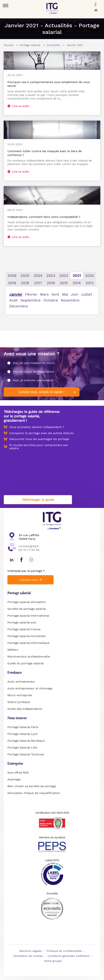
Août (13, 300)
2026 (12, 276)
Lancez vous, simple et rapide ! (42, 392)
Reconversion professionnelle (29, 656)
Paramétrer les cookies (28, 956)
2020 (90, 276)
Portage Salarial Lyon (23, 734)
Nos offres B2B (18, 773)
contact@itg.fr (29, 546)
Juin (74, 294)
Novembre (70, 300)
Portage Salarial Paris (23, 727)
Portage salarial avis (22, 622)
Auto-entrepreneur (21, 682)
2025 (25, 276)
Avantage (14, 779)
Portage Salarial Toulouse (26, 754)
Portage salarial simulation (27, 602)
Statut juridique (19, 702)
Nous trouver (17, 718)
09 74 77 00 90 (29, 550)
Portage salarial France (24, 629)
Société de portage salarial (27, 609)
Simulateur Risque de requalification (34, 793)
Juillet (86, 294)
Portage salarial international (28, 616)
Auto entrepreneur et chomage (30, 688)
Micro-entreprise (20, 695)
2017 (38, 283)
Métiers (13, 650)
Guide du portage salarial (26, 663)
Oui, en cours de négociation (34, 372)
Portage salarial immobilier (27, 636)
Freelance (15, 672)
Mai (65, 294)
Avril (55, 294)
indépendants (32, 709)
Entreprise (15, 763)
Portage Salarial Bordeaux (26, 741)
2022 (64, 276)
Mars (44, 294)
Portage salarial (19, 593)
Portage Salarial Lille (22, 747)
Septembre (30, 300)
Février (31, 294)
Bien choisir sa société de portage (32, 786)
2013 (90, 283)
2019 (12, 283)
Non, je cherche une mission (33, 380)
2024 (38, 276)
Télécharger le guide (38, 500)
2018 (25, 283)
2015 (64, 283)
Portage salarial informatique (28, 643)
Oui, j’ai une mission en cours (34, 363)
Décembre (19, 306)
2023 (51, 276)
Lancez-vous (29, 580)
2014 (77, 283)
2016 (51, 283)
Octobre (51, 300)
